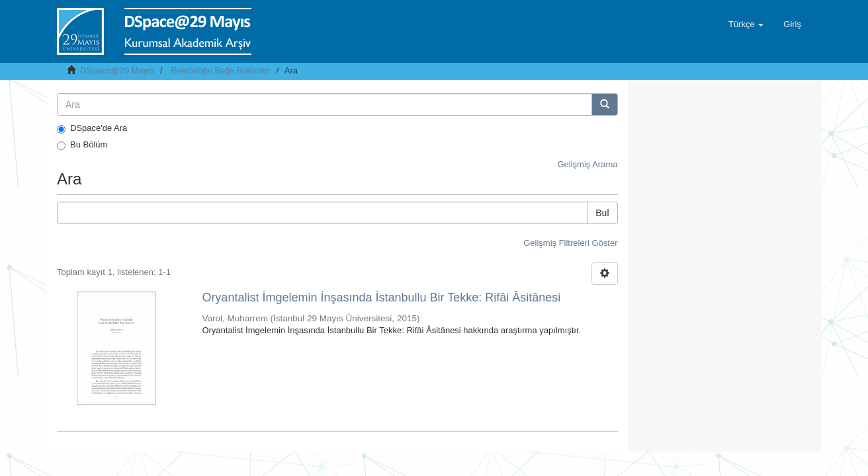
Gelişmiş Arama (587, 164)
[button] (746, 24)
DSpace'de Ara (92, 128)
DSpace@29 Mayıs (117, 70)
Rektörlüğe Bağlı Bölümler (221, 70)
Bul (602, 213)
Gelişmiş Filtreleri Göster (570, 243)
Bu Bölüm (82, 145)
